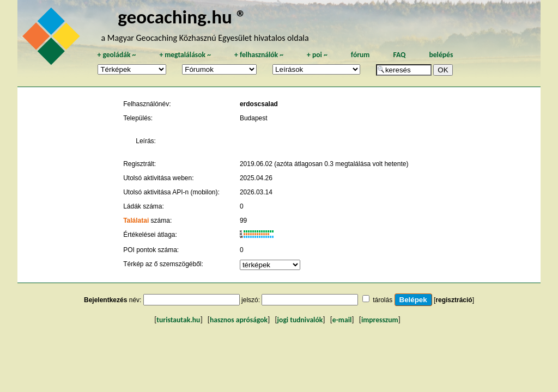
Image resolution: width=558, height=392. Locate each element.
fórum (360, 55)
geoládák (116, 55)
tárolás (383, 300)
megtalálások (185, 55)
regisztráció (454, 300)
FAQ (399, 55)
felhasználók (259, 55)
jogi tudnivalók (300, 320)
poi (317, 55)
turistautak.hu (178, 320)
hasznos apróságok (239, 320)
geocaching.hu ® (182, 17)
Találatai (136, 220)
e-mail (342, 320)
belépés (441, 55)
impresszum (380, 320)
